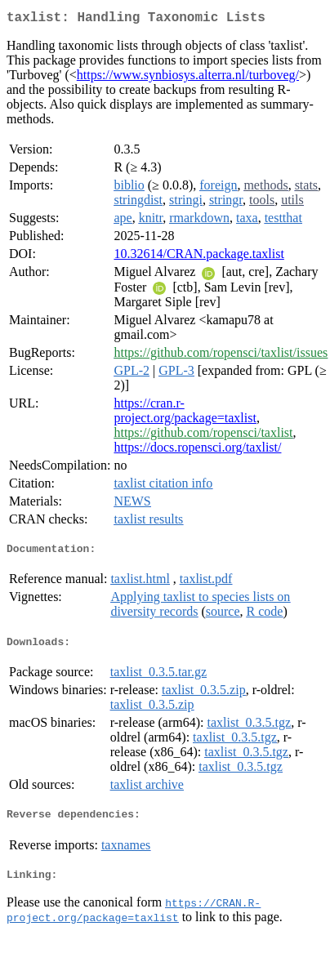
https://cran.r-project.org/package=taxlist (185, 414)
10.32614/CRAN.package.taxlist (198, 257)
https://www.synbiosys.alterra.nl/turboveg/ (188, 78)
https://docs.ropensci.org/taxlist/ (197, 450)
